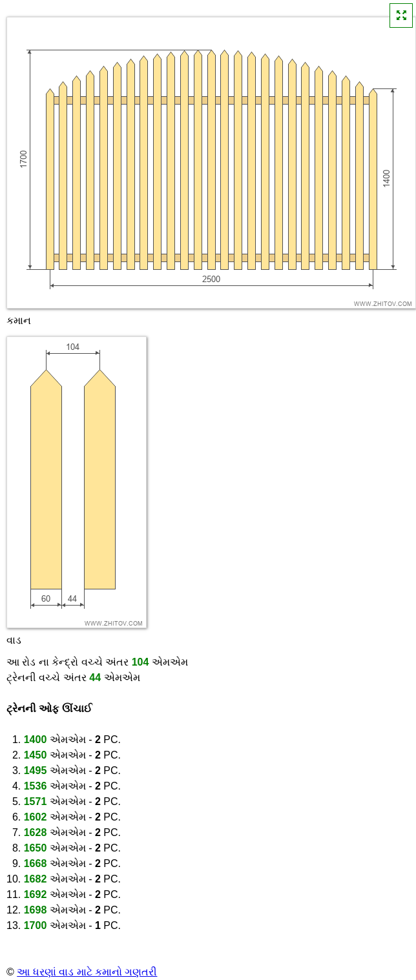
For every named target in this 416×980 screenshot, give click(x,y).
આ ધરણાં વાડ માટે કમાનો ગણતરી (87, 972)
